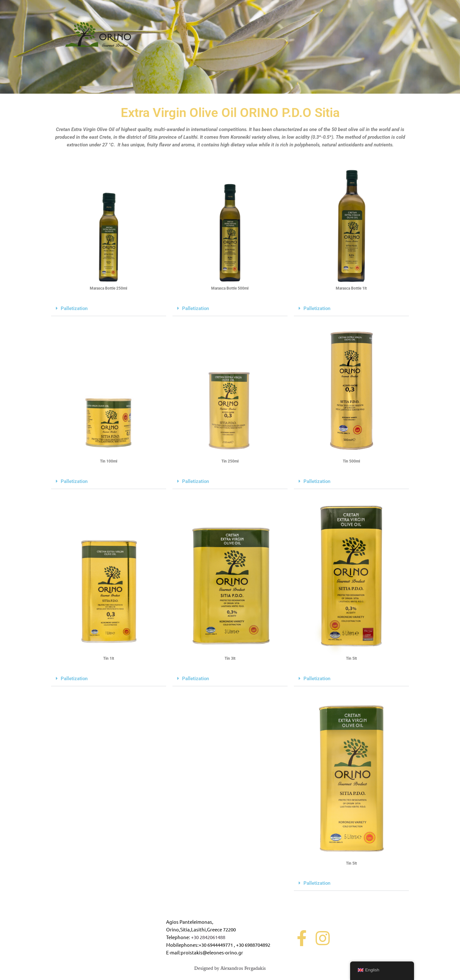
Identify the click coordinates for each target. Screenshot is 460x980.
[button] (109, 309)
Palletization (74, 308)
